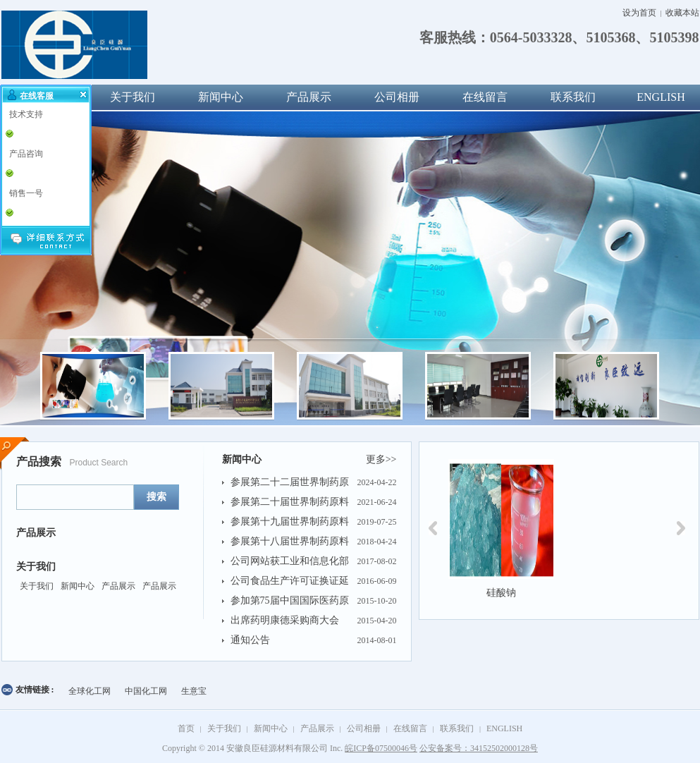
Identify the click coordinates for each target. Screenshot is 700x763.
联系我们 (573, 97)
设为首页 (639, 13)
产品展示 (309, 97)
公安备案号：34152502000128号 (479, 748)
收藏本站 (682, 13)
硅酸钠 (501, 593)
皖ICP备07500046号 (381, 748)
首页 (186, 728)
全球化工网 (90, 691)
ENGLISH (504, 728)
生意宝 (194, 691)
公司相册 (397, 97)
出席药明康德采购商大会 (285, 620)
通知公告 (250, 640)
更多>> (381, 459)
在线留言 (485, 97)
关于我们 (133, 97)
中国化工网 (146, 691)
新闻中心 (221, 97)
